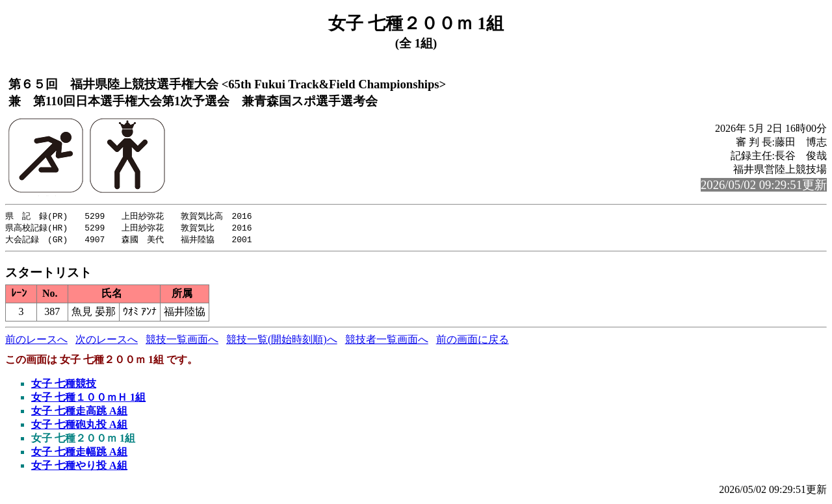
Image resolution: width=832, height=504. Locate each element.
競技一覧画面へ (182, 341)
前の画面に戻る (473, 341)
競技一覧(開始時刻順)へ (282, 341)
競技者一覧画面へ (387, 341)
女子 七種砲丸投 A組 (79, 426)
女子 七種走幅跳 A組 (79, 454)
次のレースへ (107, 341)
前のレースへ (36, 341)
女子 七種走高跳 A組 (79, 413)
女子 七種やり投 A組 (79, 467)
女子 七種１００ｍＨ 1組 (88, 399)
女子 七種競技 (64, 385)
